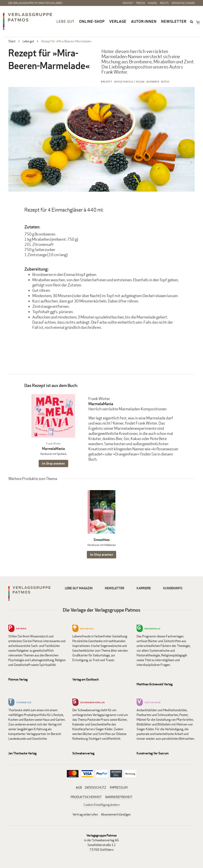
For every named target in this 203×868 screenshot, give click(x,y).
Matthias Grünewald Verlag (155, 684)
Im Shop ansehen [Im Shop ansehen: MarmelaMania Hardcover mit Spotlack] (53, 463)
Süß (166, 82)
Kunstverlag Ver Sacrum (153, 753)
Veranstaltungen (183, 3)
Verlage (118, 21)
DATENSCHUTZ (96, 788)
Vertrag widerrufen (85, 814)
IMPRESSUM (119, 788)
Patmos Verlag (18, 679)
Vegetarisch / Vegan (130, 82)
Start (12, 41)
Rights (164, 3)
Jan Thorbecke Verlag (22, 753)
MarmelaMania (53, 449)
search (192, 22)
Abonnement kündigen (116, 814)
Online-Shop (92, 21)
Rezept (107, 82)
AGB (79, 788)
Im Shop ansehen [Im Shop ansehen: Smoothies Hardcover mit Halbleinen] (102, 555)
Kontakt (128, 3)
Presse (141, 3)
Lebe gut (66, 21)
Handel (153, 3)
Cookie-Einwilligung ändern (102, 805)
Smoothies (102, 540)
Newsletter (174, 21)
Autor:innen (144, 21)
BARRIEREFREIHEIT (119, 797)
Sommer (154, 82)
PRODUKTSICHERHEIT (86, 797)
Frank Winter (53, 444)
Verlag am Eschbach (86, 679)
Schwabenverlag (83, 753)
